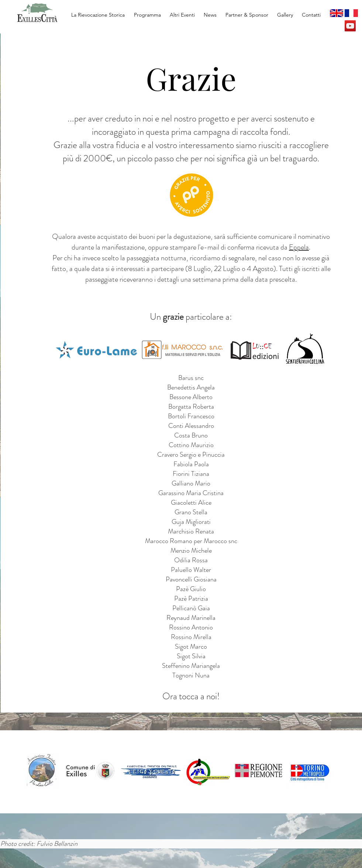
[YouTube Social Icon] (350, 26)
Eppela (299, 247)
